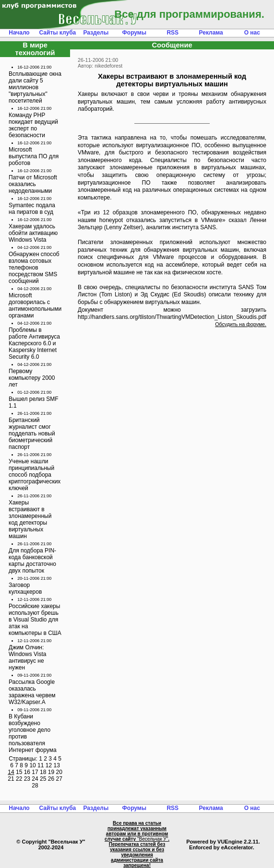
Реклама (211, 33)
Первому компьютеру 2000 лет (32, 378)
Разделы (96, 33)
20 (59, 772)
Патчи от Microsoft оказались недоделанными (33, 184)
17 (35, 772)
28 (35, 786)
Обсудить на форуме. (241, 324)
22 (19, 779)
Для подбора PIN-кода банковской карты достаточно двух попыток (32, 561)
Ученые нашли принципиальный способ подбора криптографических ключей (35, 475)
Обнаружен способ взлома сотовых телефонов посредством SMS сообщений (34, 268)
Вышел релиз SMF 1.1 (34, 402)
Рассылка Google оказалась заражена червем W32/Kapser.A (32, 692)
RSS (173, 33)
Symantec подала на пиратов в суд (32, 209)
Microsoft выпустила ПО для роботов (34, 156)
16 (27, 772)
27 (59, 779)
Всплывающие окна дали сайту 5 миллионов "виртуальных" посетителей (35, 87)
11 (41, 765)
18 (43, 772)
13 (56, 765)
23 (27, 779)
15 (19, 772)
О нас (252, 33)
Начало (19, 33)
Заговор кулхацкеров (25, 588)
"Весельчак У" (153, 839)
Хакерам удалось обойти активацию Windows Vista (33, 233)
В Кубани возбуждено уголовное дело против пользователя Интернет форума (33, 733)
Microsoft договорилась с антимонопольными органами (35, 305)
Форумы (134, 33)
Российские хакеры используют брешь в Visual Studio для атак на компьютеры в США (35, 620)
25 (43, 779)
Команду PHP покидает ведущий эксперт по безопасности (33, 125)
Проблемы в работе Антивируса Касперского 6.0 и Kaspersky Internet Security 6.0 (34, 343)
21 (11, 779)
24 (35, 779)
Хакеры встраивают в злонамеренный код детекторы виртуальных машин (30, 519)
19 (51, 772)
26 (51, 779)
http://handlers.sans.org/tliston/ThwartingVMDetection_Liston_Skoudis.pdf (172, 317)
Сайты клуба (58, 33)
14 (11, 772)
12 (49, 765)
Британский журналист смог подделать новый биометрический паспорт (32, 434)
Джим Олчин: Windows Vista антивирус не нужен (27, 657)
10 (32, 765)
